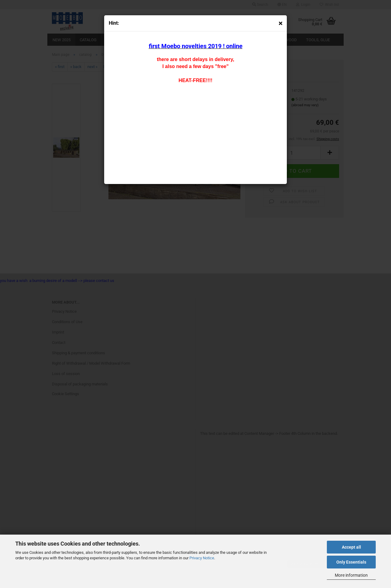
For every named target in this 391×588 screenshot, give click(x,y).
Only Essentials (351, 562)
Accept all (351, 547)
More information (351, 575)
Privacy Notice (202, 558)
